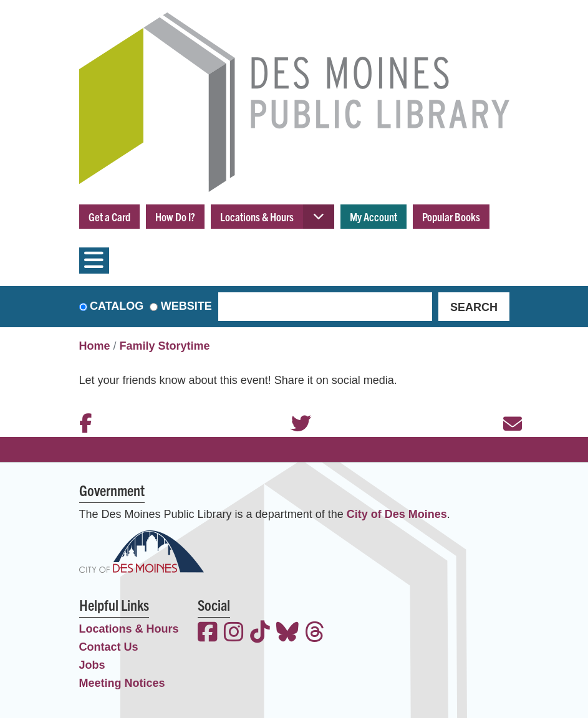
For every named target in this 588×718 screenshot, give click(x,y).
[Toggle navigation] (94, 261)
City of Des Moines (397, 514)
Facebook (82, 407)
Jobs (92, 665)
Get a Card (109, 217)
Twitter (294, 407)
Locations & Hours (257, 217)
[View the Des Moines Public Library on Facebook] (208, 634)
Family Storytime (165, 346)
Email (506, 407)
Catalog (117, 306)
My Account (374, 217)
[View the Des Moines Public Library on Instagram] (234, 634)
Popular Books (451, 217)
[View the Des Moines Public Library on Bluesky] (287, 634)
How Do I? (175, 217)
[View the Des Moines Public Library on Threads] (315, 634)
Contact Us (109, 647)
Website (186, 306)
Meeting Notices (122, 683)
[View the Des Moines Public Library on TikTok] (260, 634)
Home (95, 346)
